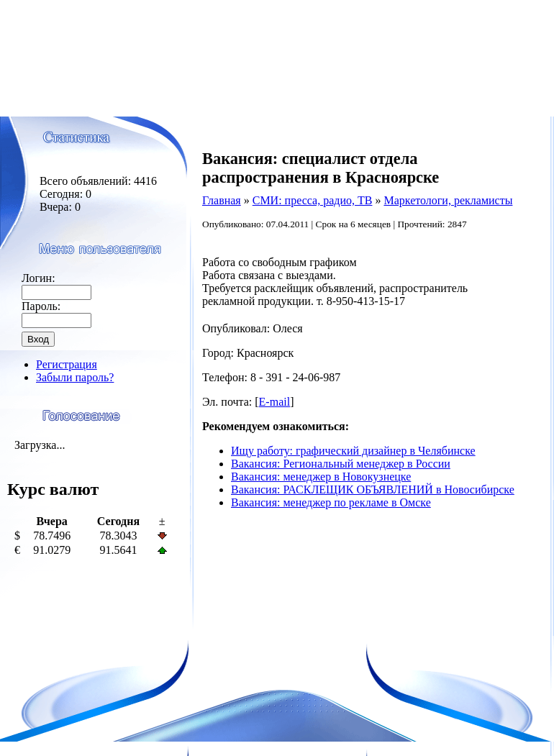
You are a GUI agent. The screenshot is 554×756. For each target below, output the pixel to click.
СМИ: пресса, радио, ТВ (313, 200)
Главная (222, 200)
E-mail (275, 402)
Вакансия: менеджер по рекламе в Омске (331, 502)
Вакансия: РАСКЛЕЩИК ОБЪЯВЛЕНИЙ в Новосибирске (373, 489)
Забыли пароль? (75, 377)
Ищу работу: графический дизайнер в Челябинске (353, 451)
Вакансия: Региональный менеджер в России (341, 464)
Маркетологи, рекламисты (448, 200)
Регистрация (67, 364)
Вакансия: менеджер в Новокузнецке (321, 477)
